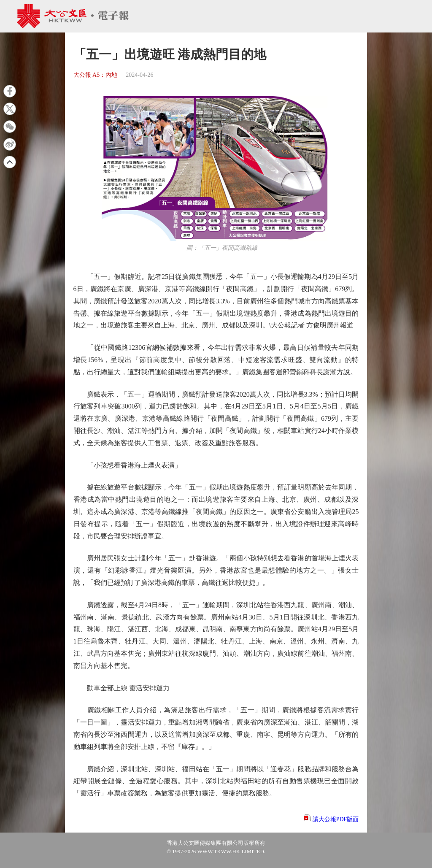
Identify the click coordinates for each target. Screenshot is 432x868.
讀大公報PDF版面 (336, 819)
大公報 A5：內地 (96, 75)
